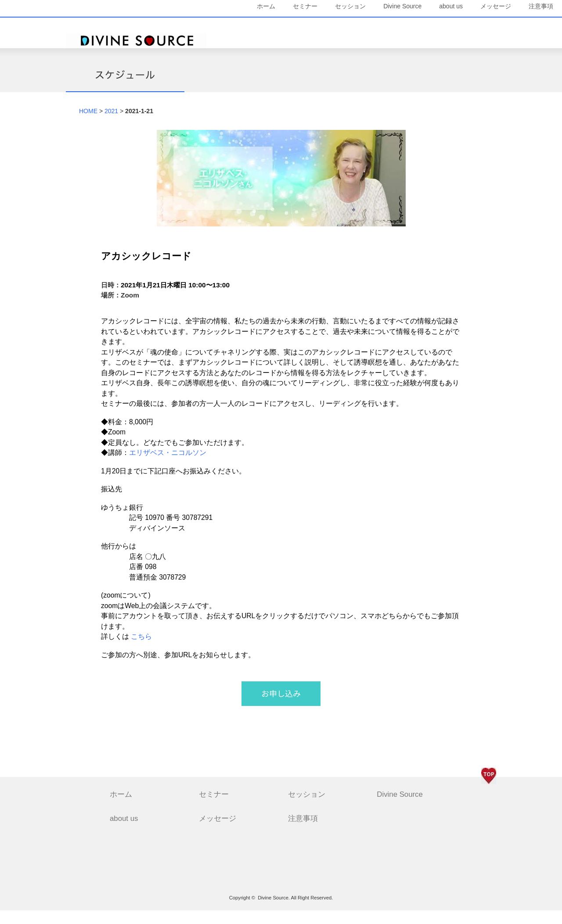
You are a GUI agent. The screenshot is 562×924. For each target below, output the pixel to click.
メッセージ (472, 26)
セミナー (281, 26)
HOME (88, 124)
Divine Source (379, 26)
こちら (141, 650)
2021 (111, 124)
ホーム (242, 26)
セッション (327, 26)
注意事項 (475, 47)
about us (427, 26)
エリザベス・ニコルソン (168, 466)
